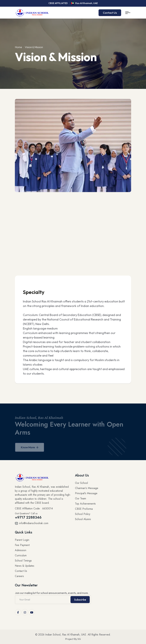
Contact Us (110, 13)
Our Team (81, 498)
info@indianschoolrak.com (32, 523)
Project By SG (73, 639)
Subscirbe (80, 600)
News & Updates (25, 566)
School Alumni (83, 519)
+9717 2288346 (28, 517)
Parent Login (22, 540)
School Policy (83, 514)
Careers (19, 576)
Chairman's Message (87, 488)
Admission (21, 550)
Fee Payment (22, 545)
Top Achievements (85, 504)
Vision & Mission (34, 47)
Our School (81, 483)
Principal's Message (86, 493)
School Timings (23, 561)
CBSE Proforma (84, 509)
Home (18, 47)
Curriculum (21, 555)
